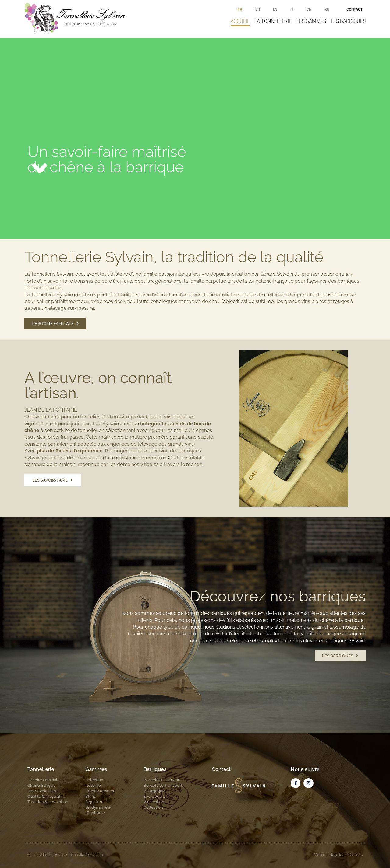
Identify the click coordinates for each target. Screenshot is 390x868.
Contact (355, 9)
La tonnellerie (273, 21)
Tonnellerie (41, 769)
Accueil (240, 21)
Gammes (96, 769)
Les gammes (311, 21)
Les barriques (348, 21)
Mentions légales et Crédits (338, 854)
